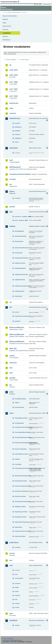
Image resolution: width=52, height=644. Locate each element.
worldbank (13, 620)
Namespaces (6, 40)
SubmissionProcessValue (22, 531)
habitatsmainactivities (21, 274)
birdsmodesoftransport (22, 248)
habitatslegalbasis (20, 268)
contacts (17, 123)
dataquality (14, 148)
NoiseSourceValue (20, 496)
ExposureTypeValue (21, 449)
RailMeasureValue (20, 507)
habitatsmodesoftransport (22, 286)
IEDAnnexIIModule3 (17, 334)
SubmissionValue (20, 536)
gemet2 (12, 207)
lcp (11, 385)
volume (17, 607)
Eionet (10, 12)
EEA (11, 2)
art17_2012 (14, 89)
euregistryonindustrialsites (19, 174)
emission (18, 583)
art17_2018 (14, 96)
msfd (11, 392)
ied (11, 307)
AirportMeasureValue (21, 418)
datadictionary (15, 118)
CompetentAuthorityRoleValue (22, 427)
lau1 (11, 368)
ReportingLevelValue (21, 512)
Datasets (5, 19)
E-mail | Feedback (8, 638)
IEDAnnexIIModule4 (17, 342)
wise (11, 613)
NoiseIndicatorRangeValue (22, 476)
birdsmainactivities (21, 236)
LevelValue (18, 464)
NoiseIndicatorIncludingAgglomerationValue (22, 468)
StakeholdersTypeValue (22, 522)
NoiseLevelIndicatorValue (22, 486)
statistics (18, 595)
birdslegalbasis (19, 231)
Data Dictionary (16, 12)
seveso (12, 553)
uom (11, 565)
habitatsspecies (20, 291)
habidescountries (20, 263)
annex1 (17, 312)
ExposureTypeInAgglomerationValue (22, 443)
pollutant (18, 321)
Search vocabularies (11, 60)
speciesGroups (19, 407)
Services (5, 36)
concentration (19, 578)
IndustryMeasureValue (22, 454)
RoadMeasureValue (21, 517)
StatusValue (18, 527)
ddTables (18, 131)
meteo (17, 591)
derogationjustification (22, 258)
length (17, 587)
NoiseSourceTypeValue (22, 491)
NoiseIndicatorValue (21, 481)
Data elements (7, 26)
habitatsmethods (20, 280)
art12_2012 (14, 70)
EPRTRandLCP (15, 167)
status (17, 142)
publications (14, 542)
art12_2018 (14, 75)
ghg (11, 212)
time (16, 599)
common (13, 113)
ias (10, 302)
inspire (12, 356)
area (16, 574)
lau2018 (12, 378)
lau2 (11, 373)
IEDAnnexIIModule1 (17, 327)
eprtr (11, 160)
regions (17, 403)
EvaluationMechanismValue (22, 437)
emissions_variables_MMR (22, 217)
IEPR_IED (13, 349)
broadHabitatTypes (21, 399)
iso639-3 (17, 459)
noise (11, 413)
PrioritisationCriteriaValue (22, 502)
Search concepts (25, 60)
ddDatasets (18, 127)
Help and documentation (10, 16)
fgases (12, 191)
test (11, 560)
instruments (18, 296)
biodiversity (14, 103)
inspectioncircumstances (22, 316)
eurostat (13, 179)
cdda (11, 108)
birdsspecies (19, 253)
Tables (5, 23)
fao (11, 184)
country (17, 625)
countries (18, 198)
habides (12, 226)
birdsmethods (19, 241)
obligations (18, 138)
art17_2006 (14, 82)
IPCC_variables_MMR (21, 220)
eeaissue (18, 134)
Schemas (5, 30)
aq (10, 65)
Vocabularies (7, 33)
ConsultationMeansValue (22, 432)
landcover (13, 363)
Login (37, 4)
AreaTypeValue (19, 423)
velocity (17, 603)
